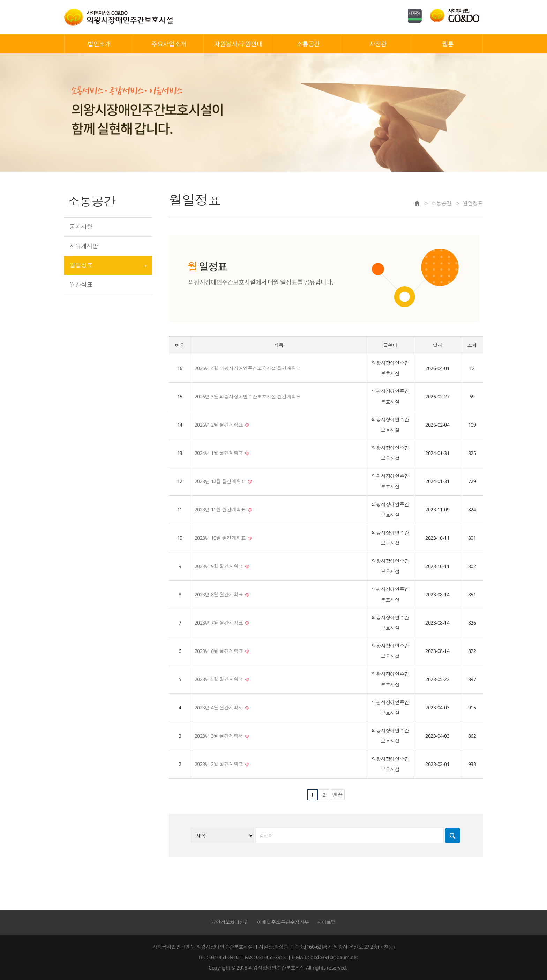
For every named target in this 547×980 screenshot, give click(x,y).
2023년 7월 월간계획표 (222, 623)
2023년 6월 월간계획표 (222, 651)
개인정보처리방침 (230, 922)
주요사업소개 (169, 44)
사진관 (378, 44)
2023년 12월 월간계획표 (223, 481)
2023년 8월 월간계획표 (222, 594)
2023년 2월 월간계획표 (222, 764)
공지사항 (81, 227)
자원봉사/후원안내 (238, 44)
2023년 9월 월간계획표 (222, 566)
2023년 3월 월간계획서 (222, 736)
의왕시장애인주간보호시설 (119, 17)
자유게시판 (84, 246)
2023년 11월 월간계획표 (223, 510)
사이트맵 (327, 922)
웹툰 (448, 44)
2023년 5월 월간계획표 (222, 679)
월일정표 (81, 265)
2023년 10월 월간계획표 (223, 538)
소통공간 (308, 44)
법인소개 (99, 44)
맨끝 (338, 795)
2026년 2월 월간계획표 (222, 425)
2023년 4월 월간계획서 (222, 708)
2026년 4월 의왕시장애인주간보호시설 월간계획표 (248, 368)
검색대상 (169, 186)
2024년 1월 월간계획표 (222, 453)
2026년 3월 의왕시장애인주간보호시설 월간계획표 (248, 396)
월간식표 (81, 284)
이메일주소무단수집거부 (283, 922)
